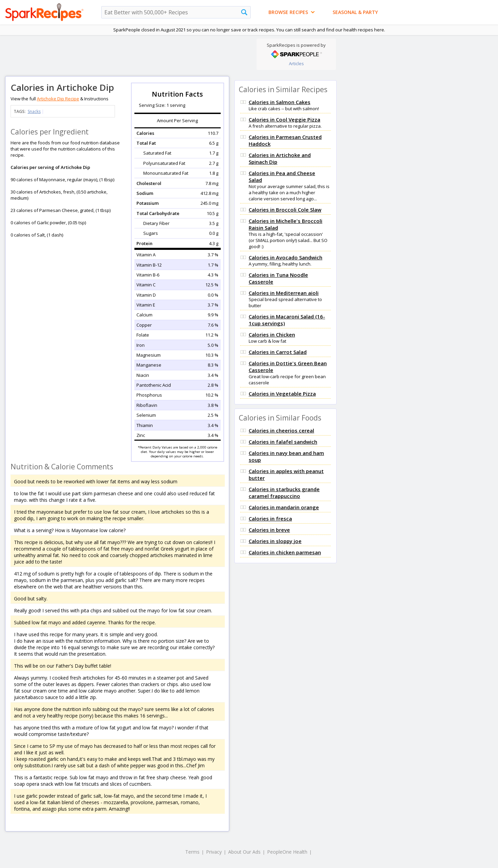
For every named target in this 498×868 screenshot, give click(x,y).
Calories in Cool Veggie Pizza (284, 119)
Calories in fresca (270, 518)
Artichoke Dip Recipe (58, 99)
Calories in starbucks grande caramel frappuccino (284, 493)
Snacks (34, 111)
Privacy (214, 852)
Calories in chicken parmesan (285, 552)
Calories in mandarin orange (284, 507)
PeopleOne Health (287, 852)
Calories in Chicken (272, 335)
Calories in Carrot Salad (278, 352)
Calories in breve (269, 530)
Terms (192, 852)
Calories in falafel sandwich (283, 442)
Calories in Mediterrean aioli (284, 293)
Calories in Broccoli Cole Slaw (285, 210)
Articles (296, 63)
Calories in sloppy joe (275, 541)
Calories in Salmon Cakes (280, 102)
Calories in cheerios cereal (281, 430)
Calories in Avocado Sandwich (285, 257)
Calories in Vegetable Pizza (282, 394)
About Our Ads (244, 852)
